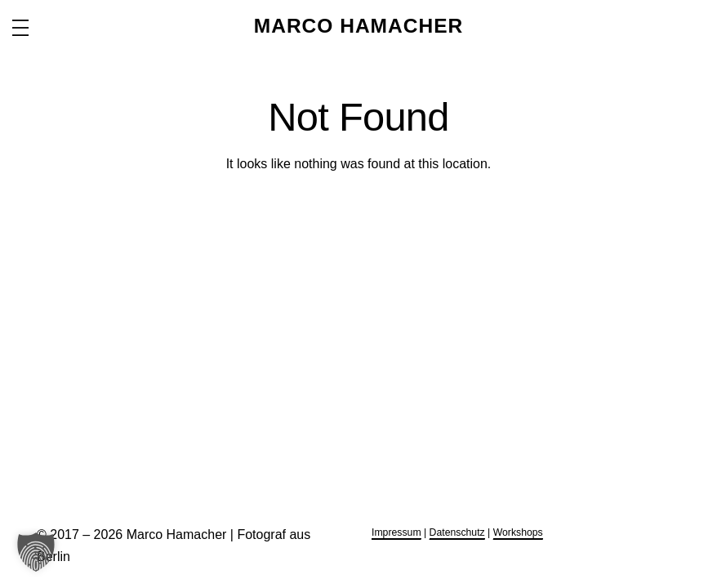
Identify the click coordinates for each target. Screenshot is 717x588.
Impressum (396, 532)
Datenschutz (457, 532)
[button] (36, 552)
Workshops (518, 532)
